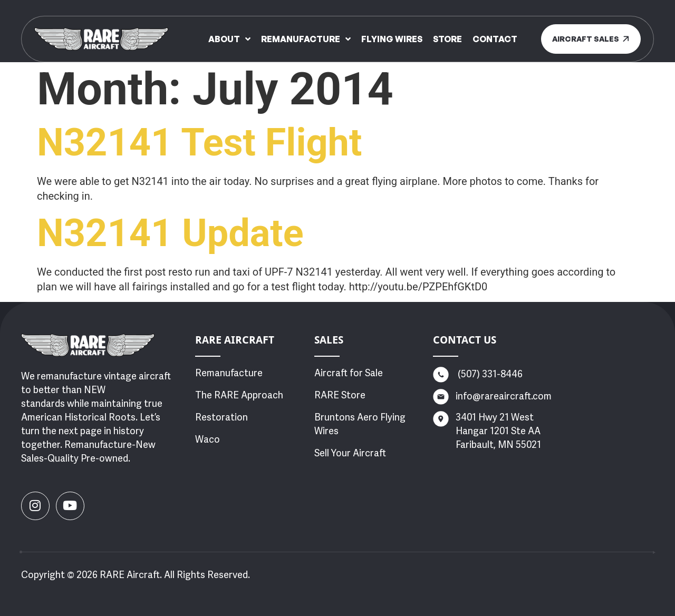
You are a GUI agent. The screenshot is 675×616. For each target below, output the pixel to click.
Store (447, 39)
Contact (495, 39)
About (229, 39)
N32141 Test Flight (199, 143)
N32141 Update (170, 233)
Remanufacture (306, 39)
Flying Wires (392, 39)
